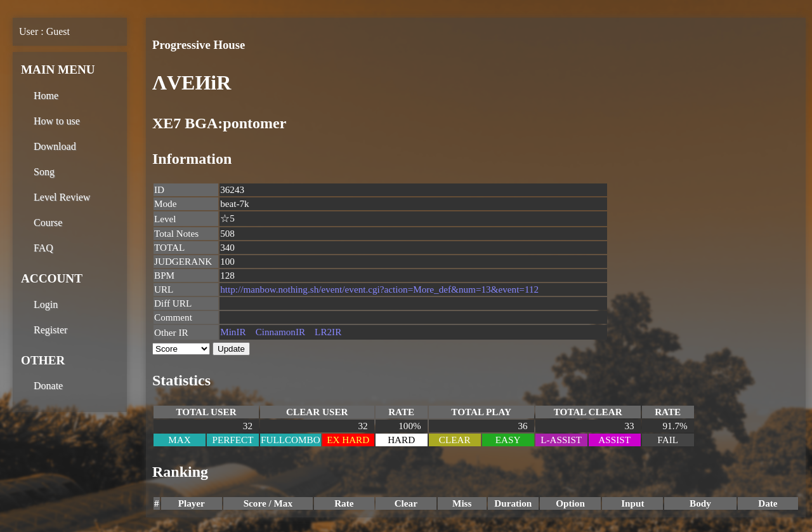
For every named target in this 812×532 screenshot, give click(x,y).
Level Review (62, 197)
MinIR (233, 332)
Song (44, 172)
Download (55, 146)
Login (46, 304)
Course (48, 223)
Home (46, 96)
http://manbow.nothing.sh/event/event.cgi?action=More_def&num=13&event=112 (379, 289)
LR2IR (328, 332)
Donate (48, 386)
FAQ (43, 248)
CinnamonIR (280, 332)
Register (50, 330)
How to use (57, 121)
